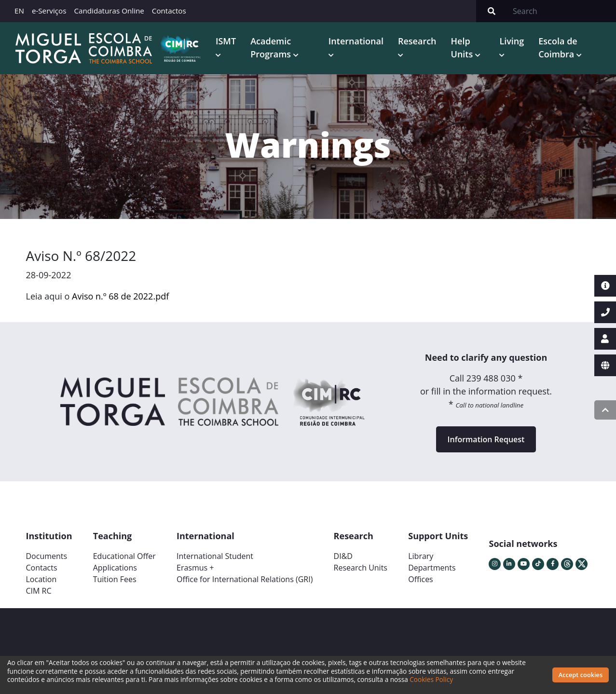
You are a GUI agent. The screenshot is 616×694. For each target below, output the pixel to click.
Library (421, 555)
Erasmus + (195, 567)
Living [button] (511, 41)
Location (41, 578)
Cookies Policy (431, 679)
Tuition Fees (115, 578)
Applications (115, 567)
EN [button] (19, 11)
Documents (47, 555)
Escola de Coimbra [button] (557, 47)
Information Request (486, 438)
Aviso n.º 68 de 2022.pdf (120, 295)
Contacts (42, 567)
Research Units (361, 567)
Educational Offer (124, 555)
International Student (215, 555)
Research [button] (416, 41)
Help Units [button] (462, 47)
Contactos (169, 11)
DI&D (343, 555)
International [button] (355, 41)
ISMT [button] (224, 41)
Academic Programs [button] (270, 47)
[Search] (561, 11)
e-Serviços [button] (49, 11)
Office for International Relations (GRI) (245, 578)
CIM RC (39, 590)
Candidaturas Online (109, 11)
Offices (421, 578)
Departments (432, 567)
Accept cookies (581, 675)
